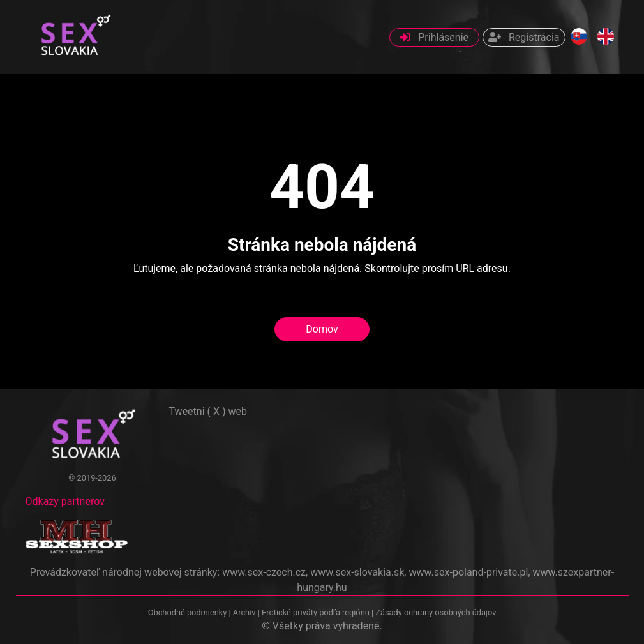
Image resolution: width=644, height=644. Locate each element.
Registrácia (524, 37)
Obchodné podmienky (189, 612)
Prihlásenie (434, 37)
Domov (322, 329)
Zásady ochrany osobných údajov (436, 612)
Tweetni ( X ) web (208, 411)
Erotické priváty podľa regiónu (316, 612)
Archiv (244, 612)
